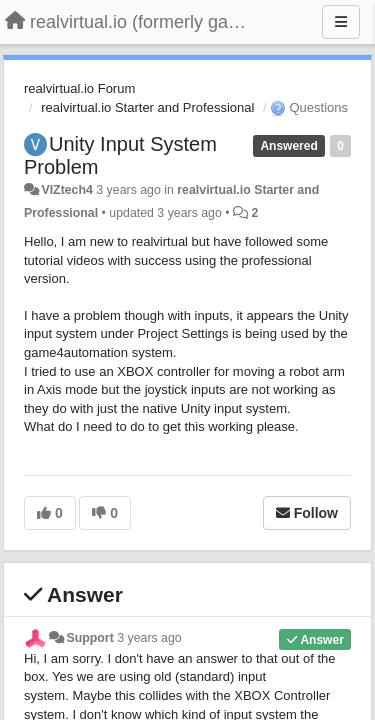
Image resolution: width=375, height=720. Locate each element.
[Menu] (341, 22)
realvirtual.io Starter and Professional (147, 107)
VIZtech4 (66, 190)
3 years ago (149, 638)
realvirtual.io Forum (79, 88)
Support (89, 638)
